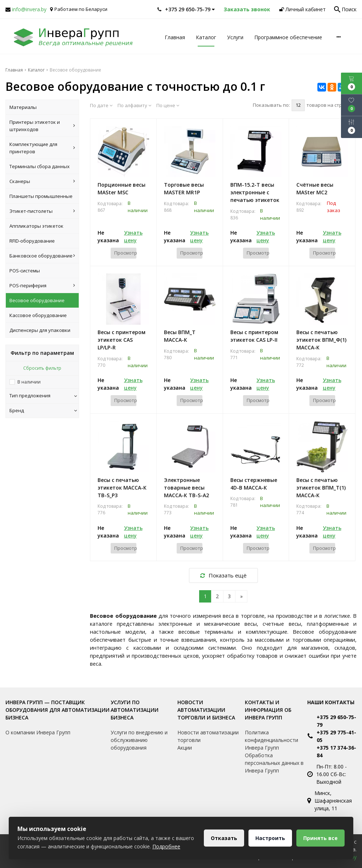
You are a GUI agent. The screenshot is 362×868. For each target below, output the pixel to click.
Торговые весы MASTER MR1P (184, 188)
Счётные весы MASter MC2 (315, 188)
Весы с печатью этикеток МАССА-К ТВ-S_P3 (122, 488)
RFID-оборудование (32, 241)
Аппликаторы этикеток (36, 226)
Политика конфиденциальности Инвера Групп (271, 740)
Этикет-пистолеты (42, 211)
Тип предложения (43, 396)
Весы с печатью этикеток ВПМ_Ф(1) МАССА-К (321, 340)
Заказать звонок (247, 9)
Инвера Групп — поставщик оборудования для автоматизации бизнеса (57, 710)
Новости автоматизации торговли (208, 736)
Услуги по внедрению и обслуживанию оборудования (139, 740)
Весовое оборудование (37, 300)
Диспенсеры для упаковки (40, 330)
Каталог (206, 37)
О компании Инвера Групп (38, 732)
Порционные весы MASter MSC (122, 188)
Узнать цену (133, 236)
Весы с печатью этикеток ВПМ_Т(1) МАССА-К (321, 488)
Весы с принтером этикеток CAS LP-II (254, 336)
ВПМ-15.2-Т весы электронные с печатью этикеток (255, 192)
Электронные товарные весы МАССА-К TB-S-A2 (186, 488)
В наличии (29, 382)
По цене (168, 105)
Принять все (320, 838)
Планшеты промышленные (41, 196)
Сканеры (42, 181)
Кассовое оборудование (38, 315)
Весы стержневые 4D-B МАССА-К (254, 484)
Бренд (43, 410)
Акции (185, 748)
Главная (175, 37)
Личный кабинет (303, 9)
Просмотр (125, 253)
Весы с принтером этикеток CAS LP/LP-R (122, 340)
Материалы (23, 107)
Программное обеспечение (288, 37)
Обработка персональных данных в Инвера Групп (274, 763)
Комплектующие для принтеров (42, 148)
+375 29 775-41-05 (336, 736)
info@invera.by (29, 9)
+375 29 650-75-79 (336, 721)
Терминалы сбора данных (40, 166)
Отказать (224, 838)
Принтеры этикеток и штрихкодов (42, 126)
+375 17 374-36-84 (336, 751)
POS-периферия (42, 285)
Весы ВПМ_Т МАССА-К (180, 336)
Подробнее (166, 846)
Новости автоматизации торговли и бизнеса (206, 710)
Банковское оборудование (42, 256)
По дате (101, 105)
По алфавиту (134, 105)
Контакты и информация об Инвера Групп (268, 710)
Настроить (270, 838)
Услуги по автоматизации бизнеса (135, 710)
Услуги (235, 37)
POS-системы (25, 271)
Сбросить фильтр (42, 368)
